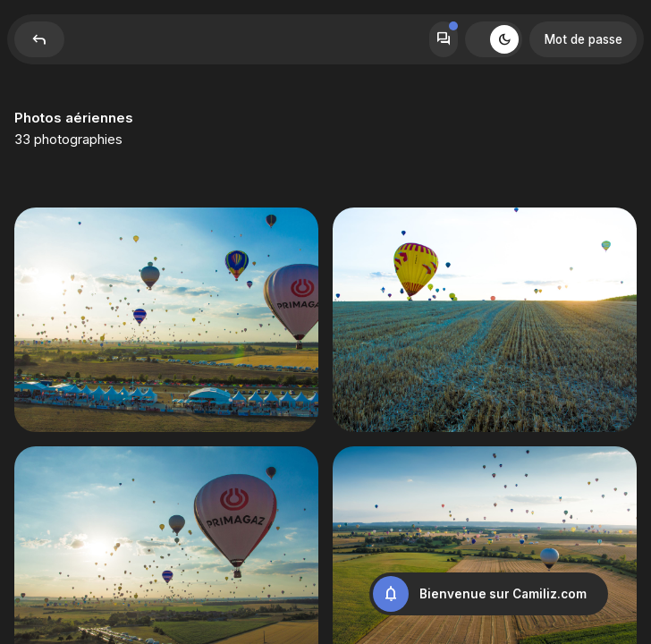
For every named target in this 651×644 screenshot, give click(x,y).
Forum (444, 39)
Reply (39, 39)
